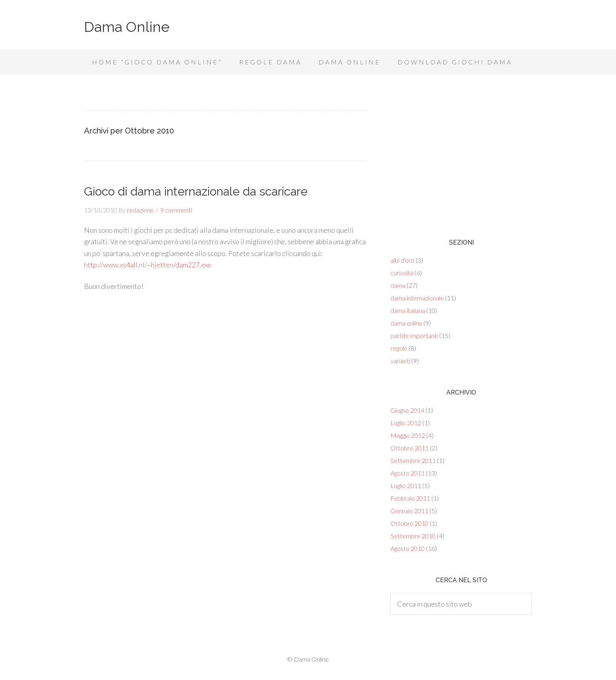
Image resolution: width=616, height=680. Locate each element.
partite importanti (414, 335)
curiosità (402, 273)
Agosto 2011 (408, 473)
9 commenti (176, 210)
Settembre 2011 (413, 460)
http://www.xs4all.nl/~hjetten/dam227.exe (148, 265)
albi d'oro (402, 260)
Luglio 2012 (406, 423)
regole (399, 348)
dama (398, 285)
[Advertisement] (461, 161)
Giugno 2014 (407, 410)
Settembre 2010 (413, 536)
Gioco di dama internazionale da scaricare (196, 191)
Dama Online (127, 27)
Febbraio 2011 (410, 498)
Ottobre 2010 (410, 523)
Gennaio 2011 (409, 511)
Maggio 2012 (408, 435)
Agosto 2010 (408, 548)
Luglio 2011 (406, 485)
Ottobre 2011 (410, 448)
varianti (400, 361)
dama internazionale (417, 298)
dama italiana (408, 310)
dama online (406, 323)
